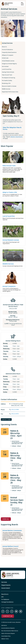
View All (6, 519)
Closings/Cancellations (7, 602)
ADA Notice (4, 625)
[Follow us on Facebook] (3, 611)
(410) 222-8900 (15, 410)
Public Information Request (8, 633)
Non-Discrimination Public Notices (10, 631)
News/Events (5, 594)
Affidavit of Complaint (8, 55)
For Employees (5, 599)
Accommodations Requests (8, 628)
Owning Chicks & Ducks (8, 72)
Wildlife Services (6, 89)
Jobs (2, 597)
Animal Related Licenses (8, 61)
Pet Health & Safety (7, 80)
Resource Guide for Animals (9, 86)
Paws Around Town (7, 75)
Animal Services (7, 43)
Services (4, 582)
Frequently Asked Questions (9, 52)
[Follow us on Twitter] (7, 611)
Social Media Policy (6, 636)
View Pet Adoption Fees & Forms (12, 128)
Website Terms (5, 639)
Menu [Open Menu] (22, 5)
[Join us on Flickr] (21, 611)
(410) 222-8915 (15, 414)
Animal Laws (5, 58)
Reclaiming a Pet (6, 83)
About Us (4, 47)
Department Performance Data (10, 92)
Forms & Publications (7, 50)
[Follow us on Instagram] (12, 611)
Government (6, 588)
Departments (6, 585)
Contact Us (8, 616)
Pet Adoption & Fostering (8, 78)
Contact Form (6, 419)
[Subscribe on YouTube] (16, 611)
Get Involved (5, 66)
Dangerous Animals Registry (9, 64)
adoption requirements (17, 137)
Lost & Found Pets (7, 69)
